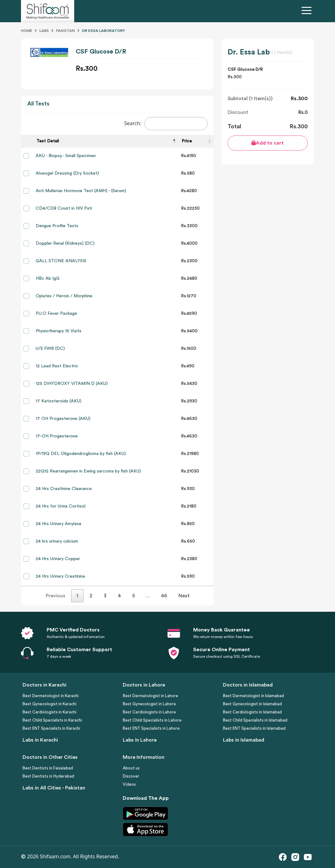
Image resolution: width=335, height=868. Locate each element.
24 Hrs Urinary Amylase (59, 524)
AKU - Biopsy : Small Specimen (66, 156)
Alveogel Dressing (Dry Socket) (67, 173)
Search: (166, 124)
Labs (44, 31)
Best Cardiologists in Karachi (49, 712)
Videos (129, 784)
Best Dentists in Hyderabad (48, 776)
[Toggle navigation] (308, 11)
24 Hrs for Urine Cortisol (61, 506)
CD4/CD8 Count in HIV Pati (64, 208)
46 (164, 596)
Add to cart (268, 143)
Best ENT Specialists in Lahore (151, 728)
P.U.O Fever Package (56, 314)
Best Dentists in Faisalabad (48, 768)
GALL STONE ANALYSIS (61, 261)
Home (27, 31)
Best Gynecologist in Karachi (49, 704)
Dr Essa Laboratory (103, 31)
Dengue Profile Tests (57, 226)
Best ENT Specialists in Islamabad (254, 728)
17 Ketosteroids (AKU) (59, 401)
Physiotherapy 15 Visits (59, 331)
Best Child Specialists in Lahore (152, 720)
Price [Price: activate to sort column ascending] (187, 141)
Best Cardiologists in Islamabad (252, 712)
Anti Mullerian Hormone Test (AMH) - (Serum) (81, 191)
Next (184, 596)
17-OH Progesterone (57, 436)
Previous (55, 596)
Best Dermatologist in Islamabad (253, 696)
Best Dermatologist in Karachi (51, 696)
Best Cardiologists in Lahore (149, 712)
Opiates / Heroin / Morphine (64, 296)
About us (131, 768)
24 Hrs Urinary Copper (58, 559)
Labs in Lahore (140, 740)
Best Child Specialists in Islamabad (255, 720)
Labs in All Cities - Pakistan (54, 788)
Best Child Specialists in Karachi (52, 720)
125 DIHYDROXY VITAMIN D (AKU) (72, 384)
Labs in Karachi (40, 740)
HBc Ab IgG (48, 278)
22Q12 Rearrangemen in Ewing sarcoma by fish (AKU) (88, 471)
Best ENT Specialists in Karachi (51, 728)
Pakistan (65, 31)
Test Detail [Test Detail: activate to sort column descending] (48, 141)
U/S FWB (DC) (50, 349)
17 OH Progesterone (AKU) (63, 419)
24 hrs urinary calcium (57, 541)
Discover (131, 776)
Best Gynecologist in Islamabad (252, 704)
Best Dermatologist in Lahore (150, 696)
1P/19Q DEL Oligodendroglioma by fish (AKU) (81, 454)
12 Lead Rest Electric (57, 366)
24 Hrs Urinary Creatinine (60, 576)
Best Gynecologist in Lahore (149, 704)
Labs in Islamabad (244, 740)
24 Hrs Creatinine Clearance (64, 489)
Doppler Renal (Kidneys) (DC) (65, 243)
